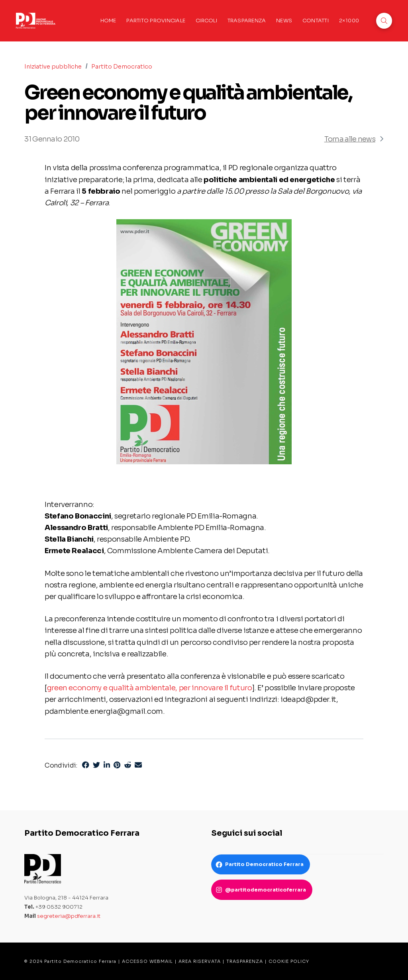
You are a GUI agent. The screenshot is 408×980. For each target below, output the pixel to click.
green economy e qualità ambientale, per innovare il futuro (150, 688)
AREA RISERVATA (200, 961)
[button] (384, 21)
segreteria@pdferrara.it (69, 916)
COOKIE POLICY (289, 961)
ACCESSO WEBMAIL (147, 961)
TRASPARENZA (245, 961)
